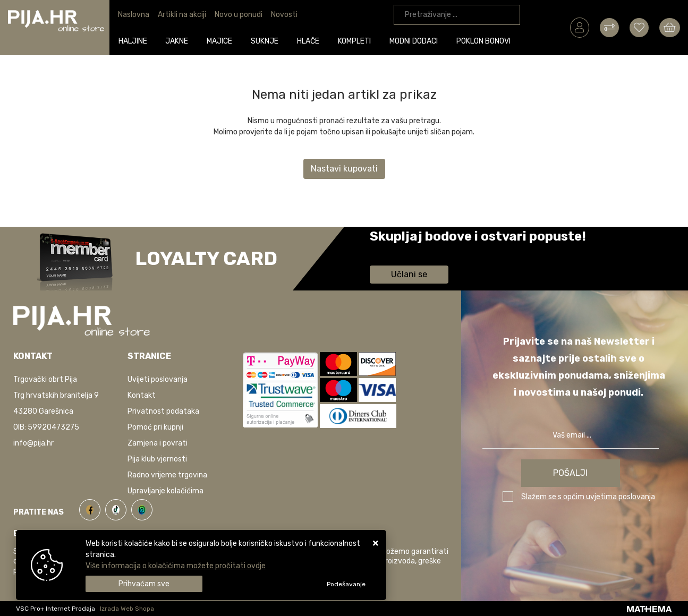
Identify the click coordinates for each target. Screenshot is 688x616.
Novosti (284, 15)
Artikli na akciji (182, 15)
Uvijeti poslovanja (158, 379)
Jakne (177, 41)
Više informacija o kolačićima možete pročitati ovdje (176, 566)
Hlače (309, 41)
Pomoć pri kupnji (155, 427)
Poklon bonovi (483, 41)
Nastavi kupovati (344, 169)
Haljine (133, 41)
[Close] (144, 584)
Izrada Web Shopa (127, 609)
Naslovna (134, 15)
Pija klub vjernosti (157, 459)
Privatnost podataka (163, 411)
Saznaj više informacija (410, 251)
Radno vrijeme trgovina (167, 475)
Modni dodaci (414, 41)
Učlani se (409, 274)
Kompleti (355, 41)
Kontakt (142, 395)
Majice (220, 41)
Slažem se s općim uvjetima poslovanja (588, 497)
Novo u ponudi (239, 15)
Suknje (265, 41)
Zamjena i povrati (158, 443)
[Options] (346, 584)
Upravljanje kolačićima (165, 491)
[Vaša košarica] (670, 27)
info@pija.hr (33, 443)
